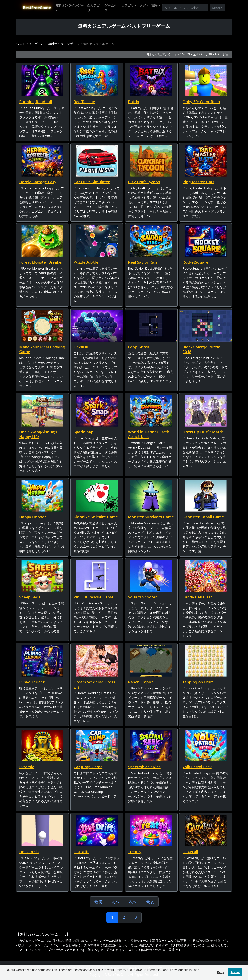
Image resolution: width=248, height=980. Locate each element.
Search (217, 8)
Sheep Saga (30, 597)
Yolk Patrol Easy (197, 767)
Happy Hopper (33, 517)
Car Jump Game (88, 767)
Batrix (134, 102)
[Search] (185, 8)
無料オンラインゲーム (70, 8)
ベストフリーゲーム (30, 44)
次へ (133, 902)
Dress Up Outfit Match (203, 432)
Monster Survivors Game (151, 517)
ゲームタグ (111, 8)
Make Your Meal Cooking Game (42, 349)
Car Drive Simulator (92, 182)
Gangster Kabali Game (203, 517)
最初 (98, 902)
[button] (6, 975)
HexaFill (81, 347)
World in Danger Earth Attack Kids (149, 434)
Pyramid (27, 767)
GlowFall (190, 852)
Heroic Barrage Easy (38, 182)
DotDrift (81, 852)
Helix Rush (29, 852)
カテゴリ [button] (128, 5)
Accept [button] (235, 972)
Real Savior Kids (143, 262)
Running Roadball (36, 102)
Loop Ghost (139, 347)
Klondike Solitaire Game (96, 517)
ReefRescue (84, 102)
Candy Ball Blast (197, 597)
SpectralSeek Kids (144, 767)
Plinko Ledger (32, 682)
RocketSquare (195, 262)
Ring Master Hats (198, 182)
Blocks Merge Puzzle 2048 (201, 349)
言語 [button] (155, 5)
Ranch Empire (141, 682)
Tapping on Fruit (198, 682)
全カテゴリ (93, 8)
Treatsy (135, 852)
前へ (115, 902)
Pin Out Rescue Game (94, 597)
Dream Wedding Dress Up (94, 684)
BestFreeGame (37, 8)
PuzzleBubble (86, 262)
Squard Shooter (143, 597)
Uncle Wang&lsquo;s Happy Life (38, 434)
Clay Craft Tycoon (144, 182)
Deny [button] (220, 972)
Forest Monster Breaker (41, 262)
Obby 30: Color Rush (201, 102)
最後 (150, 902)
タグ (143, 5)
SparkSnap (84, 432)
